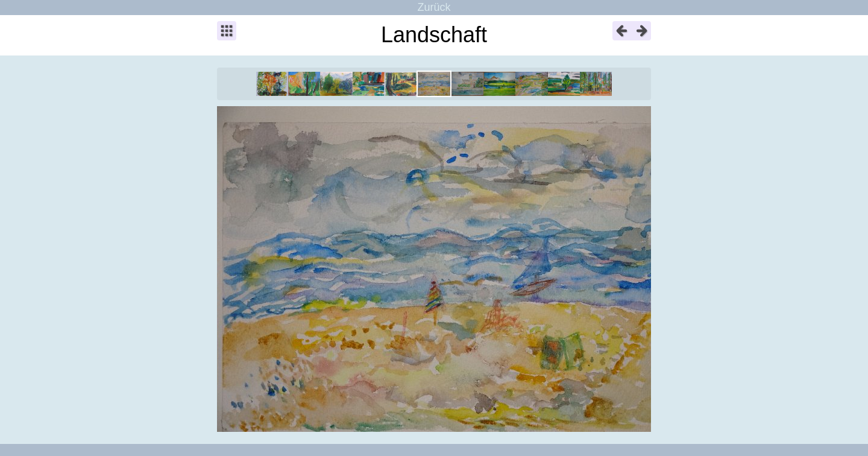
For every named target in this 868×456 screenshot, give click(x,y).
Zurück (434, 7)
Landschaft (434, 35)
